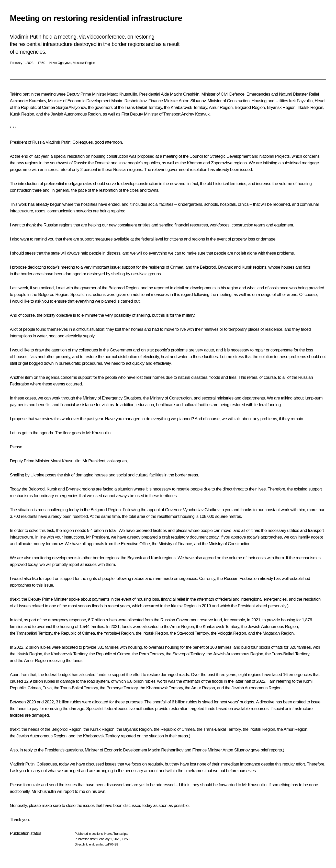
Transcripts (121, 834)
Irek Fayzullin (301, 101)
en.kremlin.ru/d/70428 (103, 844)
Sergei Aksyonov (71, 107)
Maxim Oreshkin (185, 94)
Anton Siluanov (192, 101)
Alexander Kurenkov (28, 101)
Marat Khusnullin (122, 94)
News (108, 834)
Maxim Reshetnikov (129, 101)
